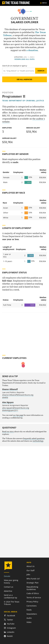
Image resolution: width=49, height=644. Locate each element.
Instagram (10, 628)
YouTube (9, 624)
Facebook (9, 616)
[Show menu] (43, 3)
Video (29, 622)
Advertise (8, 591)
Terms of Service (34, 598)
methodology (38, 441)
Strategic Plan (33, 583)
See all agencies (24, 79)
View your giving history (11, 581)
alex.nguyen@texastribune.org (16, 408)
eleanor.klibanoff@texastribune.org (18, 395)
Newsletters (32, 614)
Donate (7, 576)
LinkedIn (9, 632)
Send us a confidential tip (11, 596)
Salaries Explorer (25, 22)
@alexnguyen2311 (10, 410)
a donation (32, 50)
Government (24, 18)
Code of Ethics (33, 593)
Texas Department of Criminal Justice (23, 101)
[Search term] (19, 71)
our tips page (18, 415)
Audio (29, 618)
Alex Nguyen (8, 402)
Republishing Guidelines (32, 588)
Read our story (8, 432)
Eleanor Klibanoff (10, 389)
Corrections (32, 606)
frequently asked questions (34, 438)
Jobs (28, 574)
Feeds (29, 610)
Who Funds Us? (33, 579)
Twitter (8, 620)
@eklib (5, 397)
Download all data (25, 59)
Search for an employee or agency (15, 66)
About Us (31, 566)
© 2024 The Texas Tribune (12, 603)
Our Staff (31, 570)
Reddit (8, 636)
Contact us (9, 587)
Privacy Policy (32, 602)
